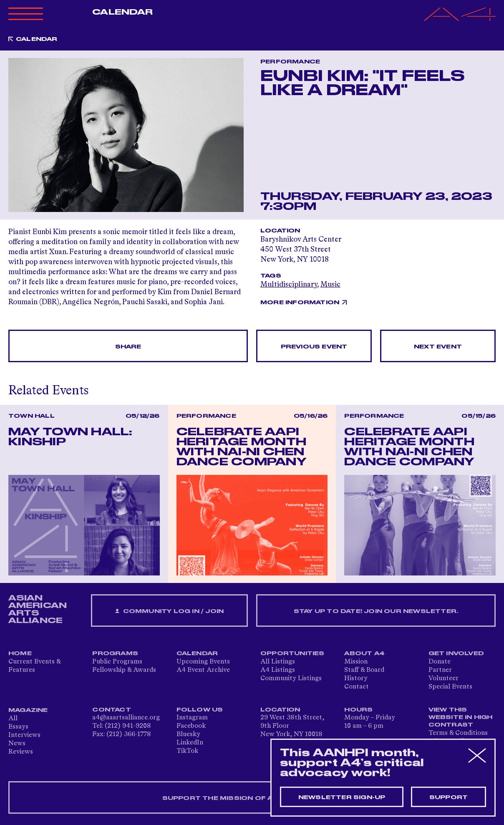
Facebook (191, 726)
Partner (440, 670)
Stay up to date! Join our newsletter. (376, 611)
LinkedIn (190, 743)
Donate (440, 662)
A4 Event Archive (203, 670)
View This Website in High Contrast (461, 717)
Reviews (21, 752)
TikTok (187, 751)
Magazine (28, 710)
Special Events (450, 687)
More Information (300, 303)
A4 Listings (278, 670)
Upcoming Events (203, 662)
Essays (18, 727)
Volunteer (444, 679)
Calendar (122, 12)
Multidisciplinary (289, 285)
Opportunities (292, 653)
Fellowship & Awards (124, 670)
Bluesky (188, 734)
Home (20, 653)
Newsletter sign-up (342, 797)
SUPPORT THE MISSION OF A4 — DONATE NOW (252, 798)
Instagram (192, 718)
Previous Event (314, 347)
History (356, 679)
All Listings (278, 662)
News (17, 744)
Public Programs (117, 662)
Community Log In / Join (169, 612)
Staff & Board (364, 670)
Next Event (438, 347)
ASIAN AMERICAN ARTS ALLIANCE (38, 609)
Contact (357, 687)
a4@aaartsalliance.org (126, 718)
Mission (356, 662)
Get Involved (456, 653)
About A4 (364, 653)
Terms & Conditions (458, 733)
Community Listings (291, 679)
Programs (115, 653)
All (13, 719)
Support (449, 797)
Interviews (24, 735)
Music (330, 285)
